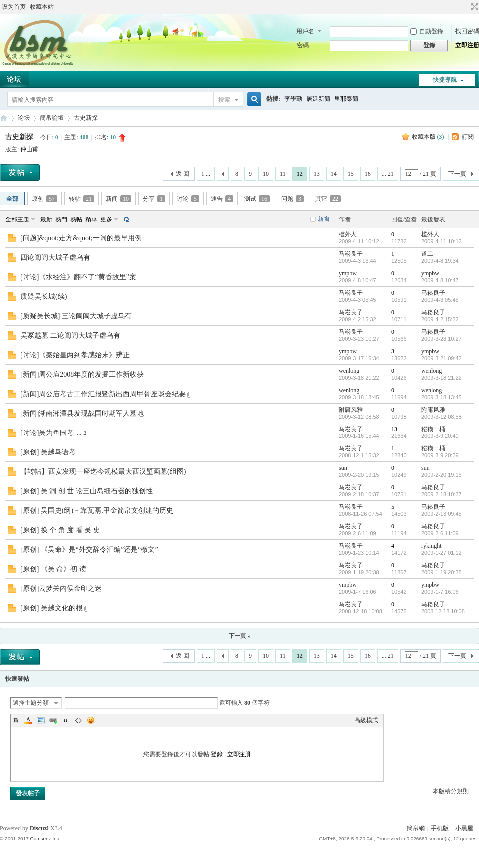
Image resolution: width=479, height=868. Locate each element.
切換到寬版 (473, 7)
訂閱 (468, 137)
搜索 (224, 100)
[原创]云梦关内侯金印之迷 (61, 588)
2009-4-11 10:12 (441, 241)
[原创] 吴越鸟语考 (48, 452)
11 (283, 174)
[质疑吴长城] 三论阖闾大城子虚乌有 (76, 316)
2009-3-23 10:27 (441, 339)
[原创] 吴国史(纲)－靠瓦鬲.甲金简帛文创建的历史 (97, 511)
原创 (45, 199)
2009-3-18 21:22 (441, 378)
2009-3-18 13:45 (441, 397)
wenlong (349, 371)
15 (351, 174)
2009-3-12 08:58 (441, 417)
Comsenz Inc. (45, 838)
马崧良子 (351, 254)
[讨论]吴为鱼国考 (47, 433)
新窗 (324, 219)
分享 (154, 199)
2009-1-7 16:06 (440, 592)
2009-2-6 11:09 (440, 533)
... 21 (388, 174)
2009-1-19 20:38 (441, 572)
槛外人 (348, 234)
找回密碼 (467, 31)
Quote (66, 720)
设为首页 (14, 7)
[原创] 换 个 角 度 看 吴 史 (60, 530)
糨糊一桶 (433, 429)
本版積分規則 (451, 791)
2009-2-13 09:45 (441, 514)
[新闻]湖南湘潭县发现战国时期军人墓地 (82, 413)
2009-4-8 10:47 (440, 280)
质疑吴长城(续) (44, 297)
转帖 (82, 199)
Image (41, 720)
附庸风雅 (351, 410)
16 (368, 174)
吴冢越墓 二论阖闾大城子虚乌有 (70, 335)
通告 (222, 199)
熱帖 (76, 219)
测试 (257, 199)
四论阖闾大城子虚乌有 (55, 258)
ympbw (348, 273)
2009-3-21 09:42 (441, 358)
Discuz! (39, 828)
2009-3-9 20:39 (440, 455)
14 (334, 174)
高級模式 (366, 720)
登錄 (217, 754)
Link (53, 720)
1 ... (206, 174)
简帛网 (4, 118)
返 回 (182, 174)
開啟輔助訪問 (465, 7)
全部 (12, 199)
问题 (293, 199)
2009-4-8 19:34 (440, 261)
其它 (328, 199)
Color (28, 720)
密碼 (303, 45)
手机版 (440, 828)
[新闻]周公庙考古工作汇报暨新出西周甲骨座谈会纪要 (103, 394)
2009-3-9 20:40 (440, 436)
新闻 (119, 199)
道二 (427, 254)
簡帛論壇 (52, 118)
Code (78, 720)
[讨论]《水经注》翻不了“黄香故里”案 (78, 277)
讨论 (188, 199)
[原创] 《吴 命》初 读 (53, 569)
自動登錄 (427, 31)
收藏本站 (42, 7)
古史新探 (86, 118)
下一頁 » (240, 636)
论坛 (24, 118)
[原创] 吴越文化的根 (52, 608)
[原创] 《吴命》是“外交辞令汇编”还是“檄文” (89, 549)
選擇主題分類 (31, 703)
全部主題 (17, 219)
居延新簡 (318, 99)
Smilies (91, 720)
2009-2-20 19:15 (441, 475)
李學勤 (293, 99)
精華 (91, 219)
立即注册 (467, 45)
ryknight (431, 546)
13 (317, 174)
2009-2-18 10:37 (441, 494)
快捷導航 (445, 80)
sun (343, 468)
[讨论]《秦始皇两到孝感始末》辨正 (75, 355)
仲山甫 (29, 149)
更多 (106, 219)
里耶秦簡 (346, 99)
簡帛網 (416, 828)
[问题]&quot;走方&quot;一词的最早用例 (81, 238)
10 (266, 174)
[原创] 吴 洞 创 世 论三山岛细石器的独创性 (87, 491)
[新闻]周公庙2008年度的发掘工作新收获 (82, 374)
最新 (46, 219)
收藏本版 (428, 137)
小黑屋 (464, 828)
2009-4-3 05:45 (440, 300)
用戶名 (305, 31)
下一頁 (457, 174)
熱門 (61, 219)
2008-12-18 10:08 (443, 611)
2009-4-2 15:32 (440, 319)
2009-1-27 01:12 (441, 553)
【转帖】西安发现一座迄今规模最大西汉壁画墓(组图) (103, 472)
